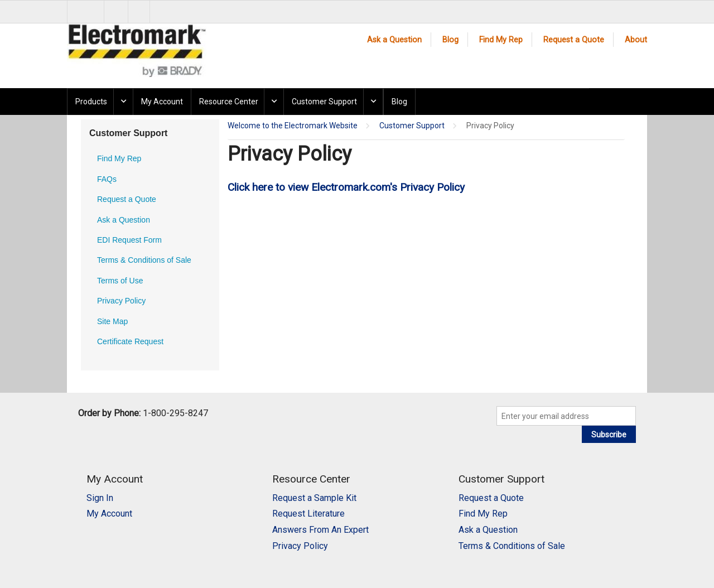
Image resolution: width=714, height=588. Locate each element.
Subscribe (609, 435)
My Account (162, 102)
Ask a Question (394, 40)
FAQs (107, 179)
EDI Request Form (129, 240)
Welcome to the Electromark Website (293, 126)
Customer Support (324, 102)
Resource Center (229, 102)
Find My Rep (501, 40)
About (636, 40)
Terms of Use (120, 281)
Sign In (100, 498)
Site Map (112, 321)
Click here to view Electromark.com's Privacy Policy (346, 187)
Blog (450, 40)
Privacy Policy (121, 301)
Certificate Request (130, 341)
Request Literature (308, 514)
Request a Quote (574, 40)
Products (91, 102)
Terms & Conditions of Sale (144, 260)
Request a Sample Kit (314, 498)
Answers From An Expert (320, 530)
